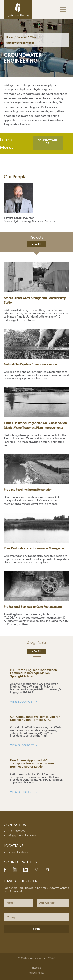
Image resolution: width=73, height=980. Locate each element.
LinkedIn (26, 870)
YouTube (15, 870)
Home (9, 37)
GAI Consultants (18, 10)
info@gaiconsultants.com (22, 835)
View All (37, 244)
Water (33, 37)
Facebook (5, 870)
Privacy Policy (36, 973)
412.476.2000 (16, 831)
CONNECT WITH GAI (48, 142)
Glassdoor (48, 870)
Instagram (36, 870)
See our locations (18, 852)
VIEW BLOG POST (24, 702)
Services (22, 37)
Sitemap (36, 968)
